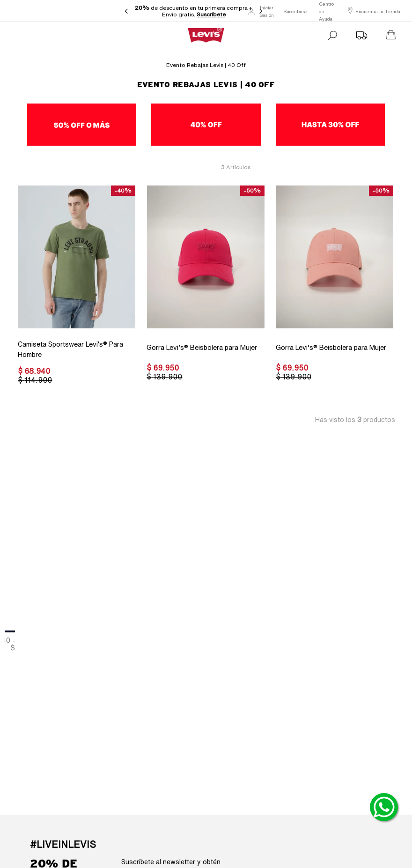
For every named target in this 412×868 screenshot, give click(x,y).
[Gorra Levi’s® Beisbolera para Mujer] (205, 286)
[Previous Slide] (126, 11)
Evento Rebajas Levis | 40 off (206, 65)
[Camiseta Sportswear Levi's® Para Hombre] (77, 286)
